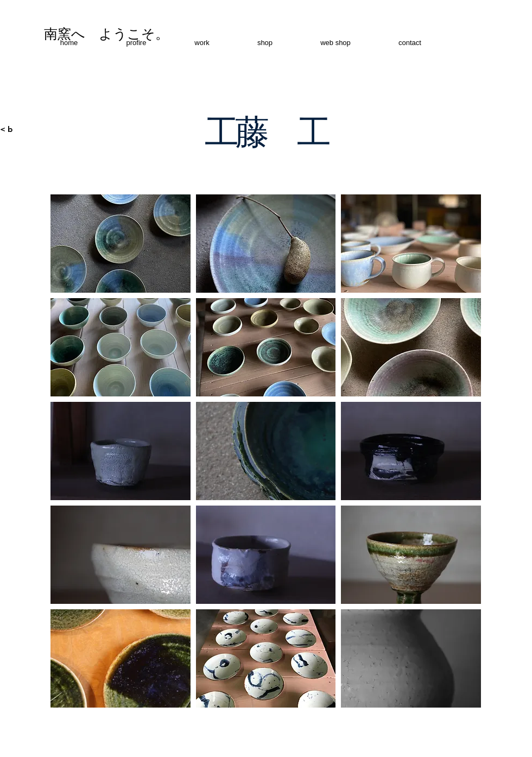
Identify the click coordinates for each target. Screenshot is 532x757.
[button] (121, 244)
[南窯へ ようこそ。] (106, 34)
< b (6, 129)
